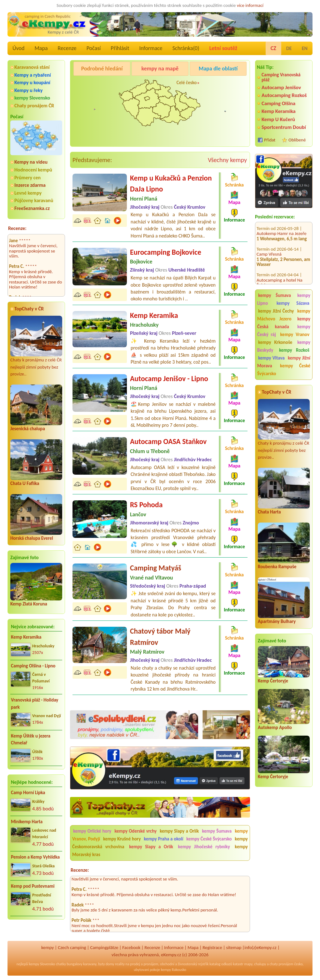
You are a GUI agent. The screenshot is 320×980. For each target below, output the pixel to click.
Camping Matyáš (156, 568)
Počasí (94, 48)
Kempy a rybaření (33, 75)
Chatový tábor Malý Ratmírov (160, 637)
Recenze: (17, 228)
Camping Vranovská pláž (281, 77)
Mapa (41, 48)
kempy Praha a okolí (163, 839)
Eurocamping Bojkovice (166, 252)
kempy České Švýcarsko (284, 370)
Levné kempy (28, 193)
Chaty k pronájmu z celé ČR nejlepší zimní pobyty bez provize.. (36, 346)
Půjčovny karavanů (34, 200)
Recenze (67, 48)
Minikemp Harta (27, 822)
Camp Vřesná (269, 248)
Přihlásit (120, 48)
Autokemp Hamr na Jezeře (282, 227)
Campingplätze (104, 947)
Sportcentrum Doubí (284, 127)
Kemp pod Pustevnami (33, 886)
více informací (250, 5)
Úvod (18, 48)
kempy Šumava (275, 295)
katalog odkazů (221, 964)
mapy (248, 964)
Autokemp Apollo (275, 727)
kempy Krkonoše (275, 342)
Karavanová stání (32, 67)
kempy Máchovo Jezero (284, 315)
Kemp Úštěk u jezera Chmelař (31, 740)
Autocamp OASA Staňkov (168, 441)
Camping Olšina (278, 103)
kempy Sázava (293, 303)
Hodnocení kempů (33, 170)
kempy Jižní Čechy (276, 311)
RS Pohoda (146, 505)
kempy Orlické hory (92, 831)
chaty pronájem (281, 964)
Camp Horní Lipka (28, 793)
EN (305, 48)
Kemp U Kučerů (278, 119)
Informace (151, 48)
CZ (273, 48)
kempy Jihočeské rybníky (204, 847)
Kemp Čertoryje (273, 681)
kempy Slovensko (32, 98)
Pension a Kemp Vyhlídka (35, 857)
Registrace (212, 947)
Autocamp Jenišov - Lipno (169, 378)
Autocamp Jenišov (281, 87)
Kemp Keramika (26, 637)
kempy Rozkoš (294, 350)
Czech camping (72, 947)
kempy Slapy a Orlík (179, 831)
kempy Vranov (295, 334)
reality (120, 964)
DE (289, 48)
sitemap (234, 947)
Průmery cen (27, 178)
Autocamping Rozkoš (284, 95)
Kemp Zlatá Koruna (29, 604)
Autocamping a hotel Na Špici (280, 276)
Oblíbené (297, 140)
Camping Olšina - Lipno (33, 666)
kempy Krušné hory (122, 839)
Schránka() (186, 48)
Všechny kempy (227, 160)
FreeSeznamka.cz (32, 208)
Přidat (270, 140)
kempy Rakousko (174, 970)
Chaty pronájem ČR (34, 106)
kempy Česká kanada (284, 323)
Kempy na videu (31, 162)
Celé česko (187, 83)
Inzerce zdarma (30, 185)
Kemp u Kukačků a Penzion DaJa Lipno (171, 184)
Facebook (131, 947)
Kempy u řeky (28, 90)
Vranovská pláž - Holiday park (35, 704)
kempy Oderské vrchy (135, 831)
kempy (47, 947)
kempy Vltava (271, 358)
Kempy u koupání (32, 82)
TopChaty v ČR (29, 309)
